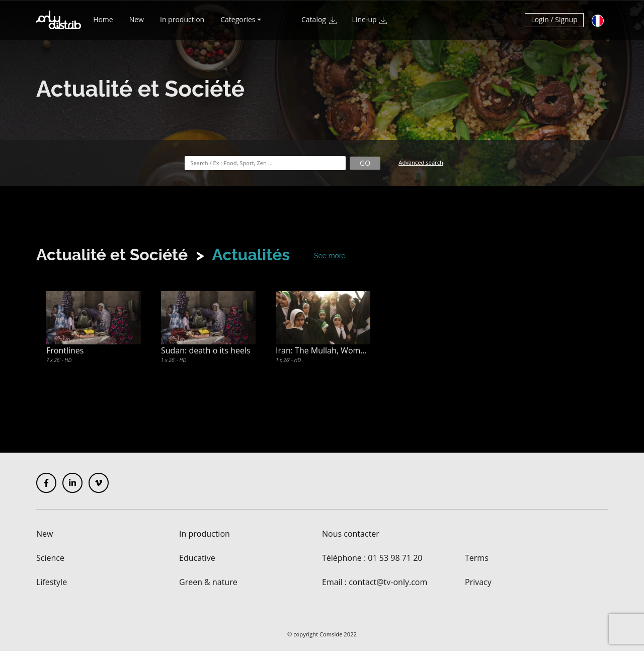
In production (182, 24)
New (137, 24)
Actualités (251, 255)
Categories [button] (238, 24)
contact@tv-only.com (388, 582)
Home (103, 24)
